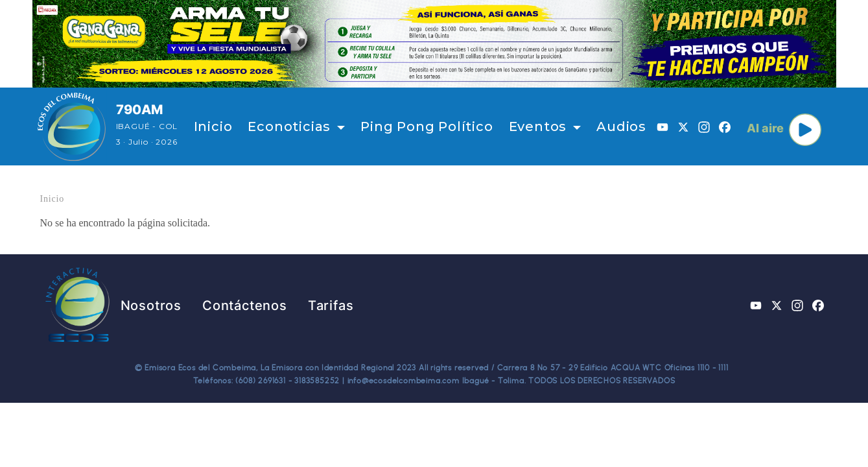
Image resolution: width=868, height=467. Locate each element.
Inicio (213, 126)
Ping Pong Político (427, 126)
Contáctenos (245, 305)
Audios (621, 126)
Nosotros (151, 305)
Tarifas (331, 305)
